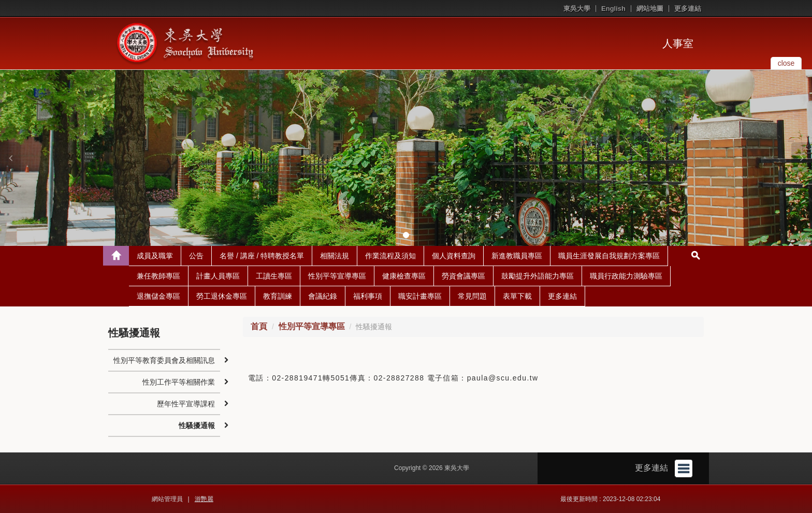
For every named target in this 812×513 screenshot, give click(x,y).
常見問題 (472, 296)
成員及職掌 (155, 256)
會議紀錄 (323, 296)
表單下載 (517, 296)
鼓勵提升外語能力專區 (538, 276)
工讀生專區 (274, 276)
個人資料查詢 (454, 256)
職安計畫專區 (420, 296)
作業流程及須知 (390, 256)
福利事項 (368, 296)
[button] (10, 158)
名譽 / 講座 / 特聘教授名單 (262, 256)
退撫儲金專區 (158, 296)
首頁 (259, 326)
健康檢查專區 (404, 276)
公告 (196, 256)
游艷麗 (204, 499)
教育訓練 (278, 296)
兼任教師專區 (158, 276)
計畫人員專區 (218, 276)
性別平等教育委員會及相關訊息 (164, 360)
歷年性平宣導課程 (186, 404)
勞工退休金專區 (222, 296)
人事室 (678, 43)
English (613, 9)
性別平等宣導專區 (337, 276)
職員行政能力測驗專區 (626, 276)
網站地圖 (650, 9)
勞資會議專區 (463, 276)
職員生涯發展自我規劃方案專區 (609, 256)
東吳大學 (577, 9)
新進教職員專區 (517, 256)
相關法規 (335, 256)
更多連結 (688, 9)
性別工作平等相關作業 (179, 382)
